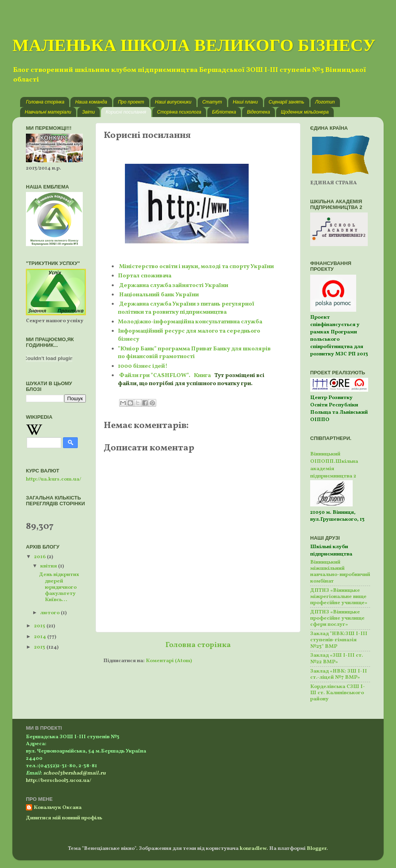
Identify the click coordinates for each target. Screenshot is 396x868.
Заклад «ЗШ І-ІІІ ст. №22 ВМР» (337, 658)
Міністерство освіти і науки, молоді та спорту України (196, 267)
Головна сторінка (45, 102)
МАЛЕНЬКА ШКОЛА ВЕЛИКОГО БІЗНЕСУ (194, 45)
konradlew (253, 848)
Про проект (131, 102)
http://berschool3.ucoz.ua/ (59, 781)
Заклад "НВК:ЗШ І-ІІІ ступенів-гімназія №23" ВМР (339, 640)
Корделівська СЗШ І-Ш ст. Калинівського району (338, 693)
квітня (49, 566)
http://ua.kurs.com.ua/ (54, 479)
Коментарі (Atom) (169, 661)
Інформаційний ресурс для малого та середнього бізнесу (189, 335)
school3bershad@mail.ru (74, 773)
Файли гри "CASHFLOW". (156, 376)
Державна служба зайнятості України (174, 286)
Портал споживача (145, 276)
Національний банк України (159, 295)
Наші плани (245, 102)
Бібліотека (224, 112)
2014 (41, 637)
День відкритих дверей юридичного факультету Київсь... (59, 587)
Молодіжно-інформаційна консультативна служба (190, 322)
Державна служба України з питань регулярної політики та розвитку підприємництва (186, 308)
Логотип (325, 102)
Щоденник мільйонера (305, 112)
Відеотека (258, 112)
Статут (212, 102)
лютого (50, 613)
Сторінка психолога (179, 112)
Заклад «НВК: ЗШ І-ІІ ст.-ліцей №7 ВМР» (339, 674)
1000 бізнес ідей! (143, 366)
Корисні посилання (126, 112)
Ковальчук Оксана (58, 808)
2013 (40, 647)
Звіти (88, 112)
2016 (40, 557)
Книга (202, 376)
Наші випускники (173, 102)
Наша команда (91, 102)
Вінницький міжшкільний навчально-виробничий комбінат (340, 572)
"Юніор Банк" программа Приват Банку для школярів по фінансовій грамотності (194, 353)
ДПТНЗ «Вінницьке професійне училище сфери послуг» (337, 618)
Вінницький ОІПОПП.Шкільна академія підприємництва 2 (334, 465)
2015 (40, 626)
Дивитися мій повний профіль (64, 818)
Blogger (317, 848)
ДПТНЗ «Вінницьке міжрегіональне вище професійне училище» (339, 597)
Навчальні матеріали (48, 112)
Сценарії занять (287, 102)
